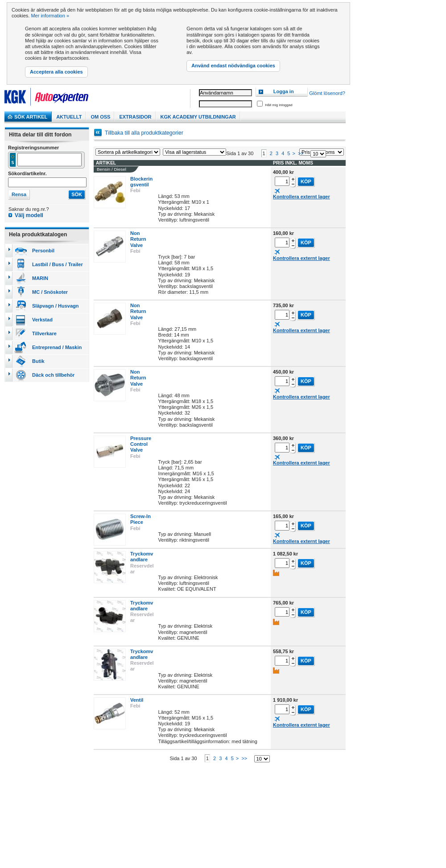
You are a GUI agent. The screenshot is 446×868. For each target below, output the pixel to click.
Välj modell (29, 215)
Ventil (137, 707)
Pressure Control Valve (141, 451)
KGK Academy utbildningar (198, 117)
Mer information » (50, 16)
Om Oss (100, 117)
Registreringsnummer (33, 148)
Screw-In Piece (140, 526)
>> (301, 160)
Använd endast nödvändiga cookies (233, 66)
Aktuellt (69, 117)
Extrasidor (135, 117)
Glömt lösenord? (327, 93)
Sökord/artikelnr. (27, 173)
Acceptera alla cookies (56, 72)
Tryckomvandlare (142, 563)
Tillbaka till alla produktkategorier (144, 133)
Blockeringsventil (141, 188)
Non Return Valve (138, 246)
